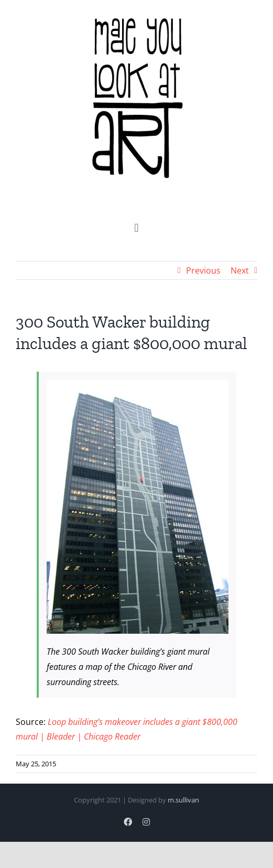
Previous (203, 270)
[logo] (137, 15)
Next (240, 270)
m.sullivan (183, 800)
